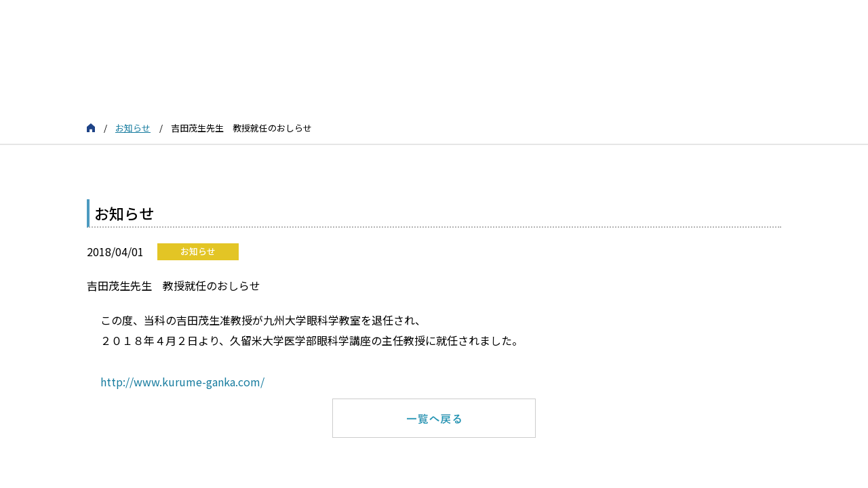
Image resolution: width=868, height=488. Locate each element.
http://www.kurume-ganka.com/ (184, 382)
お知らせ (133, 128)
